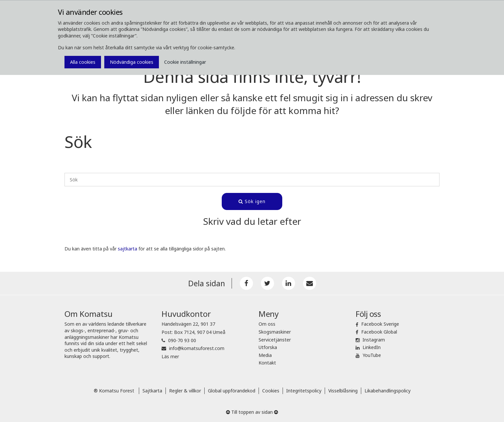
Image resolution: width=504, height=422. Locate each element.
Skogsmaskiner (275, 332)
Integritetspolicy (304, 391)
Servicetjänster (275, 340)
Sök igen (252, 201)
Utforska (268, 347)
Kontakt (267, 363)
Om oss (267, 324)
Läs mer (170, 356)
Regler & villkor (185, 391)
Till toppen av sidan (252, 412)
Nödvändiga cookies (132, 62)
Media (265, 355)
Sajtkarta (152, 391)
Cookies (271, 391)
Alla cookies (83, 62)
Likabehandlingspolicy (388, 391)
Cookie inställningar (185, 62)
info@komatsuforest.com (197, 348)
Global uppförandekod (232, 391)
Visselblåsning (343, 391)
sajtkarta (127, 249)
